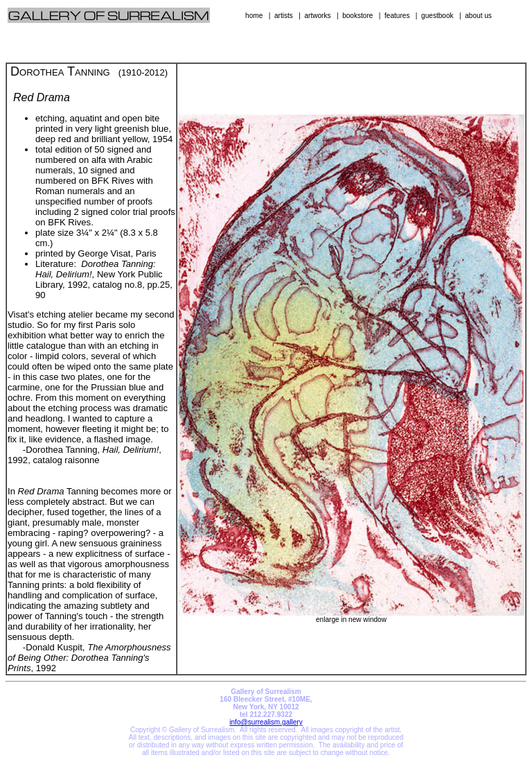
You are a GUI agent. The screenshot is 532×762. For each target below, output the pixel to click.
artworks (317, 16)
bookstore (357, 16)
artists (284, 16)
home (254, 16)
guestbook (437, 16)
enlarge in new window (351, 616)
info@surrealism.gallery (266, 722)
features (397, 16)
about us (478, 16)
